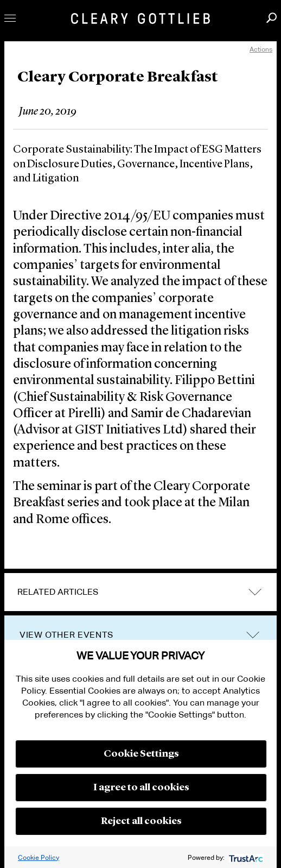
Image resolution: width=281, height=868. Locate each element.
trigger (253, 635)
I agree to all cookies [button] (141, 788)
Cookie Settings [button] (141, 754)
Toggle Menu (10, 18)
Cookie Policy (39, 857)
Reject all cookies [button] (141, 821)
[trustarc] (245, 857)
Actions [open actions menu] (261, 49)
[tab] (140, 592)
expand (255, 592)
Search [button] (272, 18)
